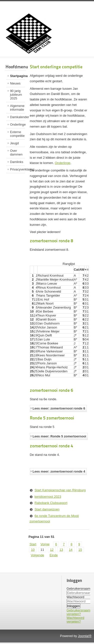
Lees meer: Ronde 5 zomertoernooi (59, 438)
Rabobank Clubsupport (51, 504)
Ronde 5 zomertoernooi (52, 419)
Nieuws (15, 83)
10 (33, 551)
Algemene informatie (17, 108)
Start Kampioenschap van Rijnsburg (60, 492)
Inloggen (74, 607)
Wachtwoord (76, 599)
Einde (54, 557)
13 (61, 551)
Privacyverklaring (17, 169)
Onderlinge (17, 124)
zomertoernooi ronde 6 (51, 392)
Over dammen (16, 153)
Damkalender (17, 117)
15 (80, 551)
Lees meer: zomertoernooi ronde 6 (59, 410)
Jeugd (14, 143)
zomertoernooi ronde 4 (51, 447)
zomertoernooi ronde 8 (51, 241)
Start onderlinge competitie (56, 67)
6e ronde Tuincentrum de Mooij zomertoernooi (54, 520)
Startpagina (17, 76)
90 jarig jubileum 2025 (16, 95)
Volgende (37, 557)
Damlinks (17, 162)
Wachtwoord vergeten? (76, 621)
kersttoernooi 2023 (48, 498)
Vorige (45, 546)
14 (71, 551)
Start (33, 546)
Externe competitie (17, 134)
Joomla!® (85, 637)
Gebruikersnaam (79, 590)
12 (52, 551)
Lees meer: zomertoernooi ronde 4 (59, 473)
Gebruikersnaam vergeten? (79, 614)
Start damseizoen (47, 511)
